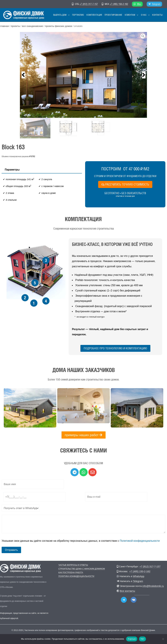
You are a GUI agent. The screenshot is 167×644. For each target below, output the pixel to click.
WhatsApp (139, 576)
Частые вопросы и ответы (73, 565)
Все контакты (127, 591)
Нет (142, 639)
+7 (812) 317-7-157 (89, 4)
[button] (68, 15)
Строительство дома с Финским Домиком (82, 569)
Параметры (12, 170)
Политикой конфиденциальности (140, 541)
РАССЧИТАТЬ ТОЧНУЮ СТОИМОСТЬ (125, 184)
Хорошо (132, 639)
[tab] (12, 170)
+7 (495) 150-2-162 (119, 4)
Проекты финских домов (58, 26)
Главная (4, 26)
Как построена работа (71, 573)
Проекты (15, 26)
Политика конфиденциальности (76, 576)
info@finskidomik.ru (153, 586)
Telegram (156, 4)
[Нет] (163, 639)
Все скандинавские (33, 26)
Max (139, 4)
